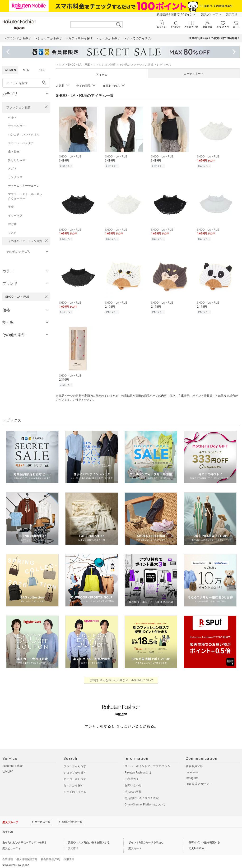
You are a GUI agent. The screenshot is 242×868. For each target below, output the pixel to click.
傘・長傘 (14, 152)
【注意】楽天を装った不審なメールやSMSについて (121, 680)
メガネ (12, 169)
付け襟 (12, 224)
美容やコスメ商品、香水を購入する (89, 843)
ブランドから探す (75, 766)
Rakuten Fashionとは (138, 773)
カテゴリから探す (75, 779)
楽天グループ (209, 14)
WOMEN (10, 70)
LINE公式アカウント (199, 784)
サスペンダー (17, 126)
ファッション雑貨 (19, 107)
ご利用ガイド (133, 779)
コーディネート (194, 74)
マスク (12, 233)
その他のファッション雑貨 (25, 241)
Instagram (192, 778)
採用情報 (69, 859)
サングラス (15, 177)
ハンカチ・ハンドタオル (24, 135)
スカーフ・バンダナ (21, 143)
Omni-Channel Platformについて (145, 805)
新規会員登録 (194, 766)
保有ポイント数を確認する (204, 843)
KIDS (42, 70)
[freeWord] (26, 83)
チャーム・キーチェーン (24, 186)
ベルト (12, 117)
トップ (60, 65)
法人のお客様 (133, 792)
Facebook (192, 772)
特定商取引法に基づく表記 (142, 798)
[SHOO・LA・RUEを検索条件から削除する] (46, 297)
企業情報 (8, 859)
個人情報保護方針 (27, 859)
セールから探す (74, 785)
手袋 (11, 207)
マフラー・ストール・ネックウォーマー (25, 196)
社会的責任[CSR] (50, 859)
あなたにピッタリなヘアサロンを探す (25, 843)
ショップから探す (75, 773)
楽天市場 (232, 14)
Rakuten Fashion (13, 766)
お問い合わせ (133, 785)
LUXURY (8, 772)
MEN (26, 70)
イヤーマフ (15, 216)
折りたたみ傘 (17, 160)
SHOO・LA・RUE (79, 65)
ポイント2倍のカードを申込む (146, 843)
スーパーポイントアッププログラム (147, 766)
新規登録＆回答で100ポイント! (176, 14)
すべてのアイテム (75, 792)
